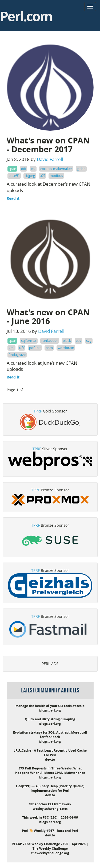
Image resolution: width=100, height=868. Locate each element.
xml (11, 348)
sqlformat (29, 341)
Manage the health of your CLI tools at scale (50, 706)
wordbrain (66, 348)
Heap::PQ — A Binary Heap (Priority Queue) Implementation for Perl (50, 788)
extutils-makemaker (56, 169)
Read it (13, 198)
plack (67, 341)
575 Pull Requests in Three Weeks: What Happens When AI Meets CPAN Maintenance (50, 771)
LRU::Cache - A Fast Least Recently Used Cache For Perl (50, 753)
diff (24, 169)
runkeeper (50, 341)
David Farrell (50, 159)
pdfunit (35, 348)
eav (79, 341)
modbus (56, 176)
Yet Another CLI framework (50, 804)
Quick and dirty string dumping (50, 719)
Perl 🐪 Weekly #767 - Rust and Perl (50, 831)
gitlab (81, 169)
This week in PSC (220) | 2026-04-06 (50, 817)
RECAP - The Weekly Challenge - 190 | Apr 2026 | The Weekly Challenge (50, 846)
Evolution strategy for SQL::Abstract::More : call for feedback (50, 735)
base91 (14, 176)
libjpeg (30, 176)
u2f (42, 176)
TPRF (38, 411)
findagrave (17, 355)
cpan (12, 169)
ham (49, 348)
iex (33, 169)
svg (89, 341)
